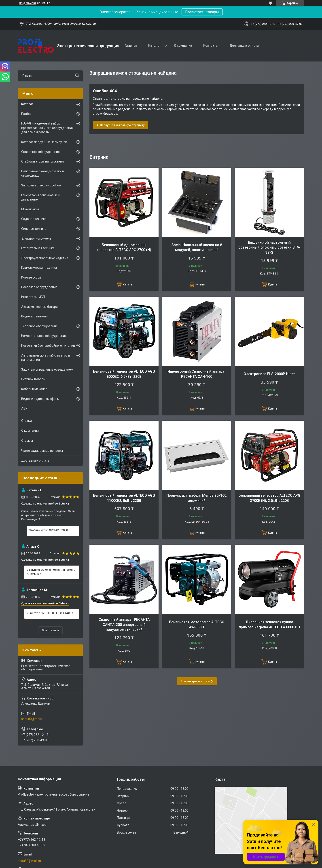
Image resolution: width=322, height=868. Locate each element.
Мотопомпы (30, 209)
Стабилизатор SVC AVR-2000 (48, 530)
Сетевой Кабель (33, 379)
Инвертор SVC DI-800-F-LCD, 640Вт (50, 613)
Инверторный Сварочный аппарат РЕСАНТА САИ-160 (197, 374)
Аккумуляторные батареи (40, 307)
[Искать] (77, 76)
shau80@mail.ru (33, 719)
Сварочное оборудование (40, 152)
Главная (131, 46)
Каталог (155, 46)
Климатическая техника (39, 268)
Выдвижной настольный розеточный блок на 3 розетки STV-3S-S (269, 247)
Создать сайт (28, 3)
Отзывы (27, 441)
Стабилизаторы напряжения (42, 161)
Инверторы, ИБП (33, 297)
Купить (127, 284)
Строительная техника (38, 248)
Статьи (26, 421)
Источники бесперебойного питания (48, 346)
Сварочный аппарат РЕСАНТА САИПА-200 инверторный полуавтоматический (124, 625)
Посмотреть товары (202, 12)
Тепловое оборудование (39, 326)
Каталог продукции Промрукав (44, 142)
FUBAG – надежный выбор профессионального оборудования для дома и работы (47, 128)
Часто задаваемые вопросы (42, 451)
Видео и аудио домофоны (40, 399)
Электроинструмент (36, 239)
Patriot (26, 114)
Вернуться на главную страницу (122, 125)
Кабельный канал (34, 389)
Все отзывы (50, 630)
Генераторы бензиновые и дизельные (41, 197)
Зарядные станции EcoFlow (41, 185)
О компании (183, 46)
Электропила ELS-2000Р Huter (269, 374)
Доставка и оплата (244, 46)
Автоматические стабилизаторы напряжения (46, 358)
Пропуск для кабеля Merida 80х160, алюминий (197, 498)
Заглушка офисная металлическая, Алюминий (51, 572)
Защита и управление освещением (47, 370)
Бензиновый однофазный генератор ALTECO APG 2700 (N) (124, 247)
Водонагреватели (34, 316)
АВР (24, 408)
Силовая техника (34, 229)
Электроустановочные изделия (45, 258)
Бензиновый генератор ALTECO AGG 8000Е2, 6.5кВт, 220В (124, 374)
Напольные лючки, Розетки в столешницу (43, 173)
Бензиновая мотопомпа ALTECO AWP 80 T (197, 624)
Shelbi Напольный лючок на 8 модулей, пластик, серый (197, 247)
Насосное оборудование (39, 287)
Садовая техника (34, 219)
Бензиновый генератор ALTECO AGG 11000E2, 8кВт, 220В (124, 498)
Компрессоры (31, 277)
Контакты (211, 46)
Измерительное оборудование (44, 336)
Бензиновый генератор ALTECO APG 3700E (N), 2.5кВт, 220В (269, 498)
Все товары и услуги (195, 681)
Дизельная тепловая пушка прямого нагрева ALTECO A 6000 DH (269, 624)
